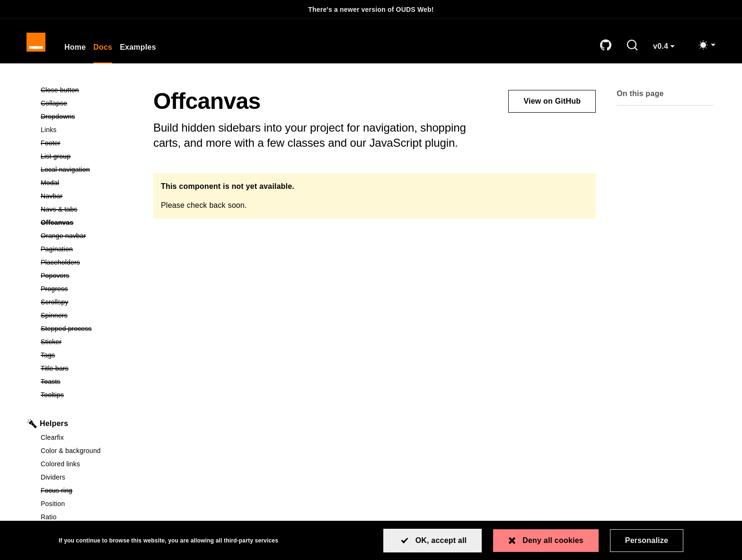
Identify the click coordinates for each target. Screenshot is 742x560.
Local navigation (88, 169)
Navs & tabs (88, 209)
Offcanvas (88, 222)
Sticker (87, 341)
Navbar (88, 195)
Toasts (87, 381)
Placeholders (88, 262)
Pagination (88, 248)
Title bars (88, 368)
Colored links (60, 464)
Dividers (53, 477)
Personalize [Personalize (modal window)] (647, 540)
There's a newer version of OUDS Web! (371, 9)
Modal (86, 182)
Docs (103, 47)
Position (53, 504)
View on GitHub (552, 101)
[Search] (632, 45)
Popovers (88, 275)
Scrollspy (88, 301)
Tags (84, 354)
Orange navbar (88, 235)
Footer (87, 142)
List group (88, 156)
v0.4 (667, 50)
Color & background (71, 451)
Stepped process (88, 328)
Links (49, 130)
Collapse (88, 102)
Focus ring (88, 490)
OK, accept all (441, 540)
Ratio (49, 517)
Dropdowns (88, 116)
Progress (88, 288)
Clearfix (52, 437)
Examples (138, 47)
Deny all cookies (553, 540)
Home (75, 47)
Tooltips (88, 394)
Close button (88, 89)
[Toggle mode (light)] (707, 45)
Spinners (88, 315)
